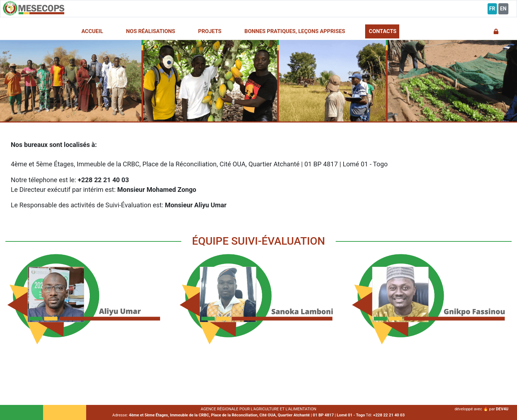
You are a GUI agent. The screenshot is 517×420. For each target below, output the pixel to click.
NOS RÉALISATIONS (151, 31)
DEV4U (502, 409)
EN (503, 9)
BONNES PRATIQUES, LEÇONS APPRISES (295, 31)
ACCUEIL (92, 31)
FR (492, 9)
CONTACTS (383, 31)
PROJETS (210, 31)
